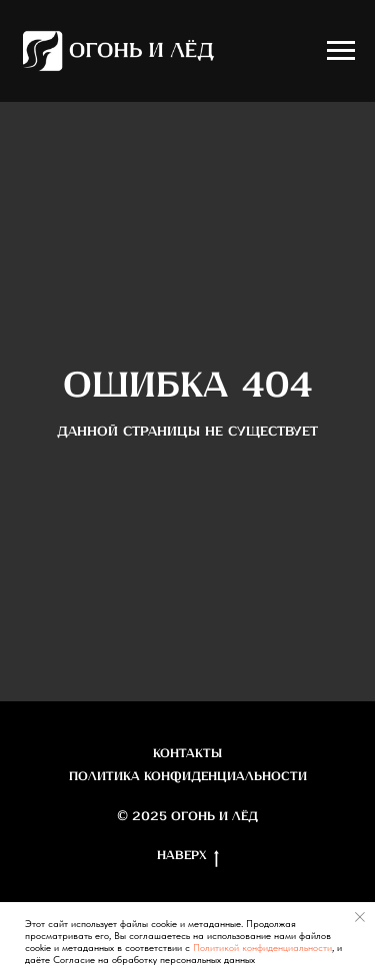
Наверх (188, 857)
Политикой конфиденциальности (262, 947)
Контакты (187, 754)
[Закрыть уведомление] (360, 917)
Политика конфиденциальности (188, 777)
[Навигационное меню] (341, 51)
